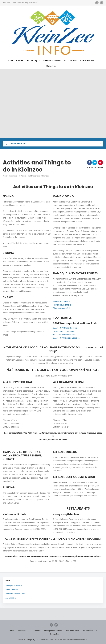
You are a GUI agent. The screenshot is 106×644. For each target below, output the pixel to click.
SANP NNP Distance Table (65, 335)
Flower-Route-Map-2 (62, 305)
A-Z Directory (33, 60)
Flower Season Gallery (63, 308)
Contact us (51, 66)
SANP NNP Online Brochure (65, 328)
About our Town (70, 60)
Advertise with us (87, 60)
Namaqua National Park (15, 594)
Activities (19, 60)
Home (10, 60)
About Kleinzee (12, 590)
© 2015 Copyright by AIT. (28, 640)
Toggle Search (15, 144)
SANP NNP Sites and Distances (67, 338)
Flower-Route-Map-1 (62, 302)
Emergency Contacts (52, 60)
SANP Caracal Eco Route (64, 331)
